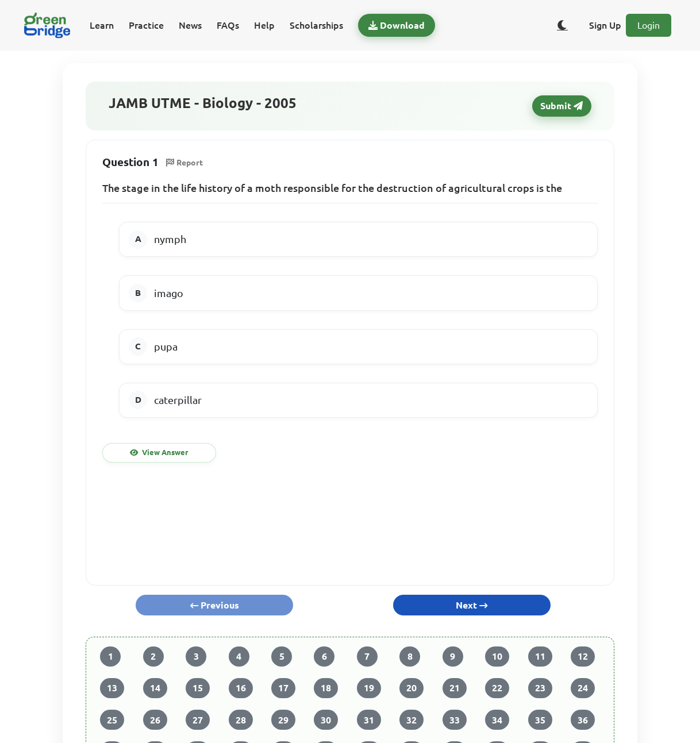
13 (112, 688)
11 (540, 656)
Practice (146, 25)
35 (540, 720)
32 (411, 720)
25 (112, 720)
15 (198, 688)
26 (155, 720)
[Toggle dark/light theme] (563, 25)
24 (583, 688)
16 (241, 688)
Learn (102, 25)
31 (369, 720)
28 (241, 720)
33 (455, 720)
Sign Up (605, 25)
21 (455, 688)
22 (497, 688)
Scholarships (316, 25)
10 (497, 656)
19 (369, 688)
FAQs (228, 25)
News (190, 25)
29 (283, 720)
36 (583, 720)
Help (264, 25)
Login (649, 25)
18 (326, 688)
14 (155, 688)
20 (411, 688)
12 (583, 656)
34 (497, 720)
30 (326, 720)
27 (198, 720)
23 (540, 688)
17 (283, 688)
